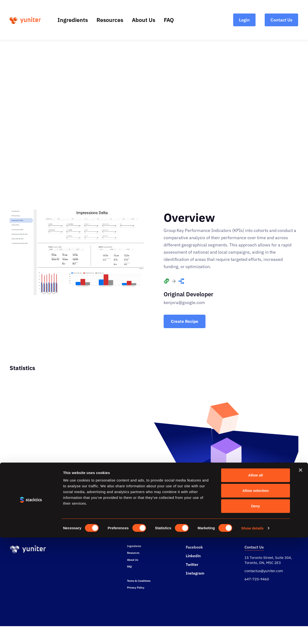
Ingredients (73, 20)
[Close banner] (301, 576)
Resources (110, 20)
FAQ (169, 20)
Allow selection (255, 597)
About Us (144, 20)
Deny (256, 612)
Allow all (256, 581)
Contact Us (254, 554)
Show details (253, 634)
